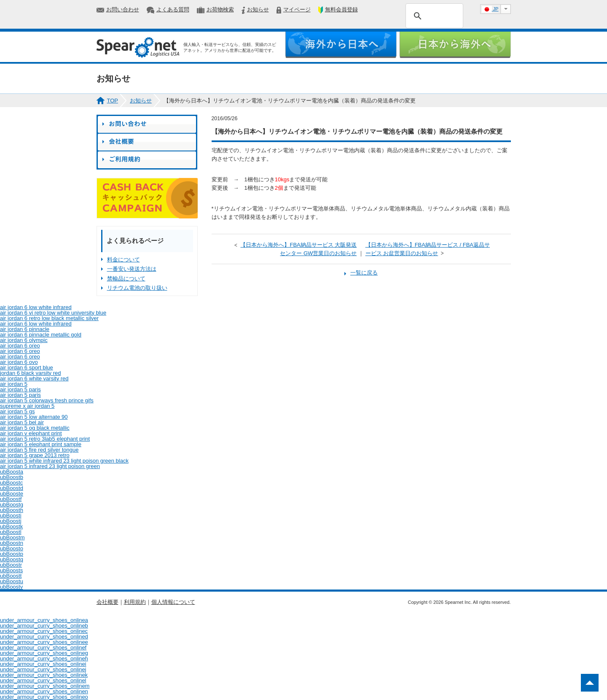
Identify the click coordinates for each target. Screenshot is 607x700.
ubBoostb (12, 477)
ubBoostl (11, 532)
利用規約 (135, 602)
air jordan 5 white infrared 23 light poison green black (64, 461)
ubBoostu (12, 581)
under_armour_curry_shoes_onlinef (43, 647)
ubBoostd (12, 488)
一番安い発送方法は (132, 269)
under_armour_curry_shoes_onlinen (44, 691)
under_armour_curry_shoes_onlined (44, 637)
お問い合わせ (123, 9)
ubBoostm (12, 537)
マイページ (297, 9)
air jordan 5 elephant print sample (41, 444)
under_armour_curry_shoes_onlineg (44, 653)
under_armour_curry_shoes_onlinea (44, 620)
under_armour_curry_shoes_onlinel (43, 680)
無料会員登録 (341, 9)
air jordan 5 (14, 384)
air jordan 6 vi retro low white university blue (53, 313)
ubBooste (12, 494)
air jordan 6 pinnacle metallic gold (41, 335)
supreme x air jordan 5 (27, 406)
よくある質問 (173, 9)
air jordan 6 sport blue (27, 367)
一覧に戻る (364, 273)
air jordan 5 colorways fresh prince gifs (47, 400)
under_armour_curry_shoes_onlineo (44, 697)
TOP (113, 101)
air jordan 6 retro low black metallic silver (49, 318)
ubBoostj (11, 521)
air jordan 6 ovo (19, 362)
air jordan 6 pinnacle (25, 329)
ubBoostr (11, 565)
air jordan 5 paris (20, 389)
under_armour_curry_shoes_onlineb (44, 626)
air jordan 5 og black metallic (35, 428)
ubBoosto (12, 548)
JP (490, 9)
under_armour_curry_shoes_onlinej (43, 669)
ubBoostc (11, 483)
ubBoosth (12, 510)
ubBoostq (12, 559)
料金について (124, 260)
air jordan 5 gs (17, 411)
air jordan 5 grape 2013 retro (35, 455)
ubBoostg (12, 505)
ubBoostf (11, 499)
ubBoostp (12, 554)
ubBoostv (11, 587)
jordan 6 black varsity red (31, 373)
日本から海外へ (455, 45)
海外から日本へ (341, 45)
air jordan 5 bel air (22, 422)
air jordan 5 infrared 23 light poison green (50, 466)
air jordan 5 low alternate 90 (34, 417)
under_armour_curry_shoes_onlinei (43, 664)
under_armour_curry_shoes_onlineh (44, 658)
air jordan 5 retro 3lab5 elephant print (45, 439)
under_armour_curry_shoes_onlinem (45, 686)
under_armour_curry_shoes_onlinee (44, 642)
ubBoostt (11, 576)
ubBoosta (12, 472)
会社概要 (107, 602)
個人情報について (173, 602)
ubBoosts (11, 570)
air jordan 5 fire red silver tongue (39, 450)
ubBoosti (11, 516)
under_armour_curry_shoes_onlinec (44, 631)
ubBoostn (12, 543)
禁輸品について (126, 279)
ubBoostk (11, 526)
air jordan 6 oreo (20, 346)
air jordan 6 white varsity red (34, 378)
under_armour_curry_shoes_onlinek (44, 675)
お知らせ (258, 9)
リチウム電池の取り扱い (137, 288)
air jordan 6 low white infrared (36, 307)
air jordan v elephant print (31, 433)
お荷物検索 (220, 9)
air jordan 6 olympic (24, 340)
